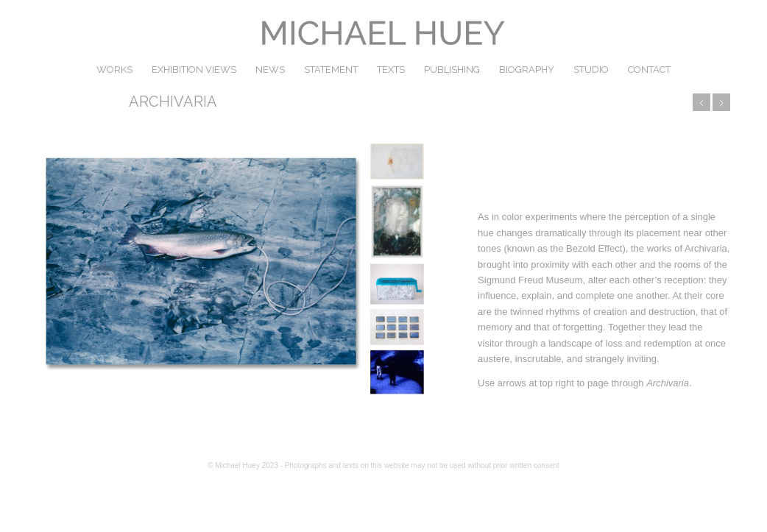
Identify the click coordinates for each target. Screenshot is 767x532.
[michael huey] (383, 33)
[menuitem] (114, 70)
